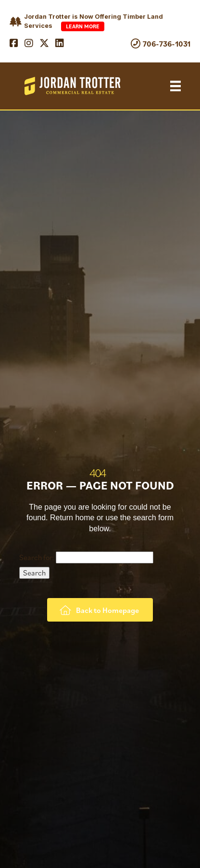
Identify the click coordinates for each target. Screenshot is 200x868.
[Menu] (175, 86)
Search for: (37, 557)
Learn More (83, 26)
